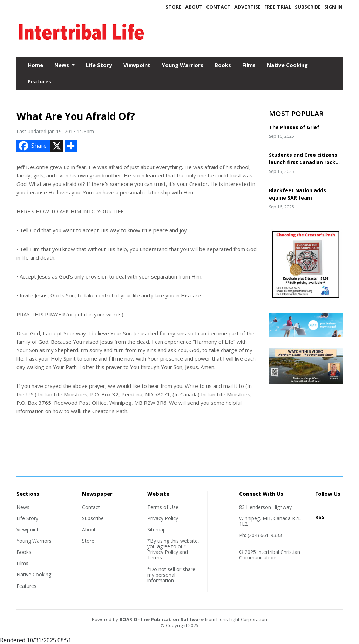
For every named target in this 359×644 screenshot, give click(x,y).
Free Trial (278, 7)
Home (35, 65)
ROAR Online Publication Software (162, 619)
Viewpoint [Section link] (28, 529)
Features (39, 81)
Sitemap (157, 529)
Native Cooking (287, 65)
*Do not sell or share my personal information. (171, 575)
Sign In (333, 7)
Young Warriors (182, 65)
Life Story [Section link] (27, 518)
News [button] (62, 65)
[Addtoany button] (71, 146)
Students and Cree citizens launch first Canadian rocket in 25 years (305, 162)
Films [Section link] (22, 563)
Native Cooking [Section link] (34, 574)
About (194, 7)
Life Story (99, 65)
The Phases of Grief (294, 127)
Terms (155, 558)
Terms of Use (163, 507)
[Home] (81, 42)
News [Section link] (23, 507)
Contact (218, 7)
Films (249, 65)
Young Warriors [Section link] (34, 541)
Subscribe (308, 7)
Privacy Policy (163, 518)
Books (223, 65)
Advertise (248, 7)
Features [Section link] (26, 586)
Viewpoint (137, 65)
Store (174, 7)
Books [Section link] (24, 552)
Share (32, 146)
